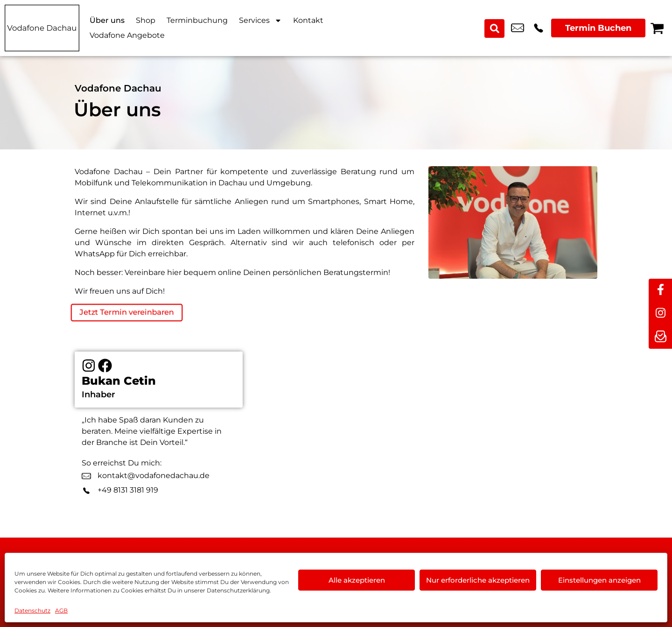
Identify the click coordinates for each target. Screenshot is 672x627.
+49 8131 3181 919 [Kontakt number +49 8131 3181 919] (539, 28)
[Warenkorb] (657, 28)
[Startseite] (42, 28)
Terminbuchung (197, 20)
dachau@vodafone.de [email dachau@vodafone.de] (518, 28)
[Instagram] (89, 368)
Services (260, 21)
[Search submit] (495, 28)
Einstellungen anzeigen (599, 580)
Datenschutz (32, 610)
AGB (61, 610)
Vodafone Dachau (118, 88)
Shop (146, 20)
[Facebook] (105, 368)
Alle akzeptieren (357, 580)
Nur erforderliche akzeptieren (478, 580)
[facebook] (660, 290)
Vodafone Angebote (127, 35)
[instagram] (660, 314)
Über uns (107, 20)
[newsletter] (660, 337)
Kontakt (308, 20)
